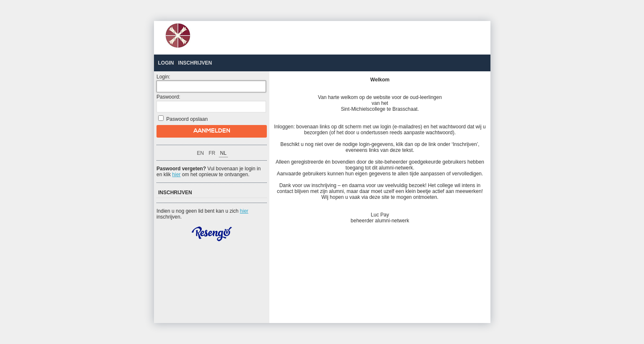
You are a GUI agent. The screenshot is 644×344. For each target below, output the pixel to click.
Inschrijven (195, 63)
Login (166, 63)
